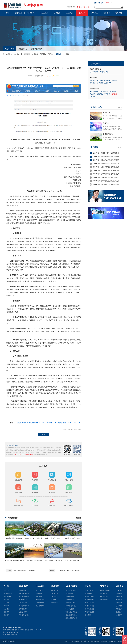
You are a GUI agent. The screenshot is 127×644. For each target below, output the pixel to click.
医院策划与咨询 (71, 603)
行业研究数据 (94, 72)
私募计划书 (55, 600)
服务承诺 (119, 597)
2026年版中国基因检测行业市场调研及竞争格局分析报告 (108, 153)
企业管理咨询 (23, 586)
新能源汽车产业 (108, 134)
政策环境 (93, 80)
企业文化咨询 (23, 612)
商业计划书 (55, 586)
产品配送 (119, 606)
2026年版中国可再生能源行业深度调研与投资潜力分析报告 (108, 157)
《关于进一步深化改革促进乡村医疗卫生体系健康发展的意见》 (22, 571)
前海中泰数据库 (37, 49)
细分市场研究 (89, 590)
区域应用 (100, 83)
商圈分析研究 (89, 612)
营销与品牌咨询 (24, 597)
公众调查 (88, 615)
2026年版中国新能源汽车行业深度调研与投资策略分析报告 (108, 177)
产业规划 (39, 594)
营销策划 (6, 606)
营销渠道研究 (89, 609)
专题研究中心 (10, 49)
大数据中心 (23, 49)
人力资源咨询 (23, 603)
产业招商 (66, 54)
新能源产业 (107, 112)
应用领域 (114, 80)
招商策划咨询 (40, 603)
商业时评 (27, 54)
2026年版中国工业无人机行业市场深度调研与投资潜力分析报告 (108, 160)
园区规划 (39, 597)
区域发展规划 (40, 600)
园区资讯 (43, 54)
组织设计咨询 (23, 600)
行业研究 (6, 600)
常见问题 (119, 590)
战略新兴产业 (18, 54)
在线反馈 (119, 609)
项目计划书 (55, 594)
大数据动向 (108, 83)
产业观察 (35, 54)
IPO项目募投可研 (71, 606)
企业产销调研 (89, 600)
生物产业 (106, 123)
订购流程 (119, 600)
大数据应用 (94, 77)
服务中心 (120, 586)
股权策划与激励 (24, 594)
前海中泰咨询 (23, 5)
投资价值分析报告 (71, 612)
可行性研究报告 (71, 586)
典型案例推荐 (13, 518)
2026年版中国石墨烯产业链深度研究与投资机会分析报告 (108, 171)
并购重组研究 (8, 597)
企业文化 (6, 590)
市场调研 (88, 586)
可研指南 (51, 54)
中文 (108, 3)
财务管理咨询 (23, 609)
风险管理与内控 (24, 615)
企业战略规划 (23, 590)
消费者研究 (89, 594)
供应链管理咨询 (24, 606)
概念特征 (100, 80)
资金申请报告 (70, 597)
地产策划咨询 (40, 606)
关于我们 (7, 586)
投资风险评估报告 (71, 615)
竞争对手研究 (89, 597)
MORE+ (79, 518)
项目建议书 (69, 594)
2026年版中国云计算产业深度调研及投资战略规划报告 (108, 167)
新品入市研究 (89, 603)
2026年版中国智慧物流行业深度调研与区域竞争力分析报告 (108, 184)
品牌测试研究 (89, 606)
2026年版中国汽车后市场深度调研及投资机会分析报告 (108, 174)
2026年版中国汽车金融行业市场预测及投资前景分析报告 (108, 181)
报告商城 (94, 147)
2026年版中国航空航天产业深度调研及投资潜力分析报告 (108, 164)
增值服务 (119, 594)
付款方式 (119, 603)
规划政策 (58, 54)
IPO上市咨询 (8, 594)
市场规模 (93, 83)
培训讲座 (6, 609)
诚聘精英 (6, 612)
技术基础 (107, 80)
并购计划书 (55, 603)
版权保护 (119, 612)
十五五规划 (40, 586)
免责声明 (119, 615)
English (113, 3)
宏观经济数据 (104, 72)
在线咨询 (100, 3)
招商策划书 (55, 597)
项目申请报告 (70, 600)
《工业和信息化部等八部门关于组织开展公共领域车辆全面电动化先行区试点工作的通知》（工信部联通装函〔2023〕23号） (65, 571)
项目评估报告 (70, 609)
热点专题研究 (7, 54)
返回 (44, 434)
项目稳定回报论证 (71, 618)
